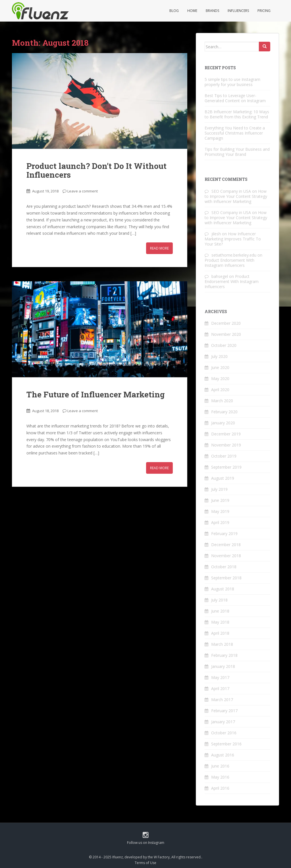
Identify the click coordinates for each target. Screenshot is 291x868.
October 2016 (224, 733)
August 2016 (223, 755)
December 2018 (226, 545)
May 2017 (220, 677)
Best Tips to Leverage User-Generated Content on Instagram (235, 98)
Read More (159, 248)
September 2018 (226, 578)
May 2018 (220, 622)
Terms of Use (145, 863)
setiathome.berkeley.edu (234, 255)
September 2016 (226, 744)
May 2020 (220, 379)
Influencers (238, 11)
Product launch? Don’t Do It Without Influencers (96, 170)
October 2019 (224, 456)
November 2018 (226, 556)
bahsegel (220, 276)
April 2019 (220, 522)
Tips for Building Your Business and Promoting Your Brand (237, 152)
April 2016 (220, 788)
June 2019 (220, 500)
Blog (174, 11)
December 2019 (226, 434)
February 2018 (224, 655)
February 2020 (224, 412)
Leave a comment (83, 191)
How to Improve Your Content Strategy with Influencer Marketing (236, 196)
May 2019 (220, 511)
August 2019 (223, 478)
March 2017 (222, 700)
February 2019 (224, 533)
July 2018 (219, 600)
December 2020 (226, 323)
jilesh (216, 234)
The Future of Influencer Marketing (96, 394)
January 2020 (223, 423)
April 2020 (220, 390)
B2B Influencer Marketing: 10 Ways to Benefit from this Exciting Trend (237, 114)
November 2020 (226, 334)
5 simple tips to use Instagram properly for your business (232, 82)
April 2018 (220, 633)
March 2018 (222, 644)
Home (192, 11)
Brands (212, 11)
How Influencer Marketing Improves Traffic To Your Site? (233, 239)
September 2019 (226, 467)
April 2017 (220, 688)
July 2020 (219, 356)
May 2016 (220, 777)
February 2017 (224, 711)
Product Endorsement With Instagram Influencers (229, 263)
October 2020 (224, 345)
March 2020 (222, 401)
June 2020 (220, 367)
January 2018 (223, 666)
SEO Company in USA (231, 191)
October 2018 (224, 567)
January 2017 (223, 722)
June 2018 (220, 611)
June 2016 (220, 766)
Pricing (264, 11)
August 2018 (223, 589)
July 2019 (219, 489)
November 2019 (226, 445)
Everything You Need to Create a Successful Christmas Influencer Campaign (235, 133)
